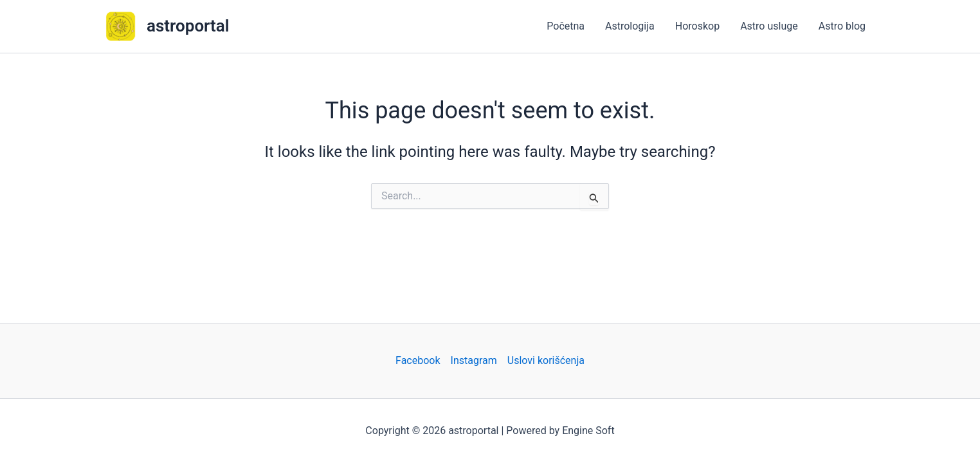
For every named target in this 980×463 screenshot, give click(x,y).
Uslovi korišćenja (546, 360)
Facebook (418, 360)
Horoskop (697, 26)
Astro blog (842, 26)
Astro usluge (769, 26)
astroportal (188, 26)
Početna (566, 26)
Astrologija (630, 26)
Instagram (474, 360)
